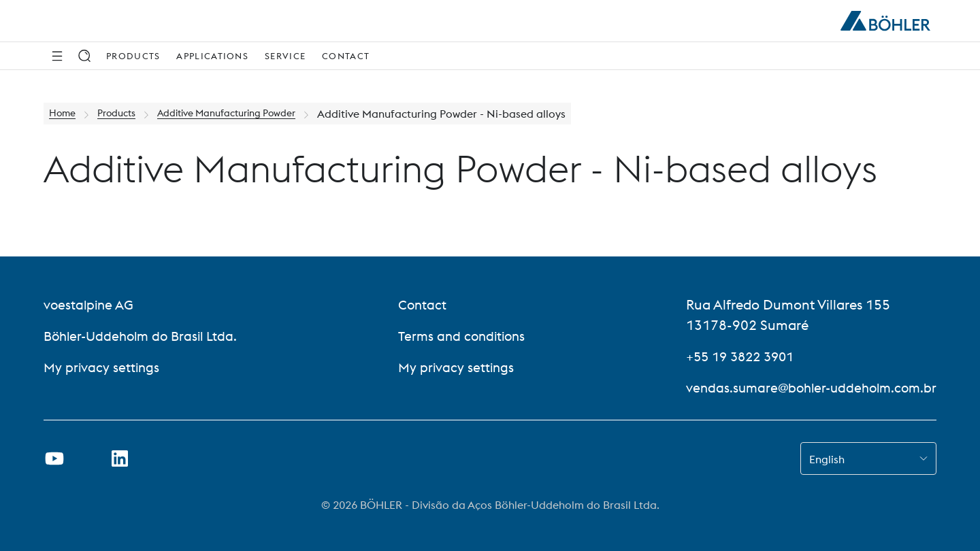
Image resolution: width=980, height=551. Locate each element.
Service (285, 56)
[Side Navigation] (57, 56)
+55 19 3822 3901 (734, 356)
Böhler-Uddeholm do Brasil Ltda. (145, 336)
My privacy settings (103, 367)
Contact (346, 56)
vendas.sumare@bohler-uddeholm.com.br (806, 387)
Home (64, 114)
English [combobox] (827, 459)
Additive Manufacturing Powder (247, 114)
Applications (212, 56)
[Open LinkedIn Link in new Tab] (120, 458)
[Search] (84, 56)
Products (133, 56)
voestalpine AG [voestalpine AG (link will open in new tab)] (90, 304)
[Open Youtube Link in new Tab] (54, 458)
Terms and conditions (461, 336)
